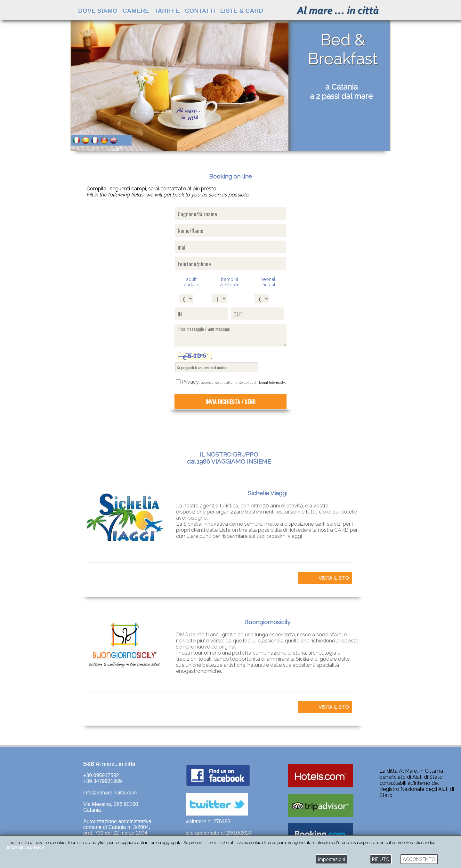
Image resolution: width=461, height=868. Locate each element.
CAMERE (136, 11)
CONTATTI (200, 11)
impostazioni (332, 859)
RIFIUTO (381, 859)
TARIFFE (167, 11)
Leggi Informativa (273, 382)
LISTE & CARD (242, 11)
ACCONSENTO (419, 859)
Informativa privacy (25, 847)
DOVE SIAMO (98, 11)
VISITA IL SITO (334, 578)
